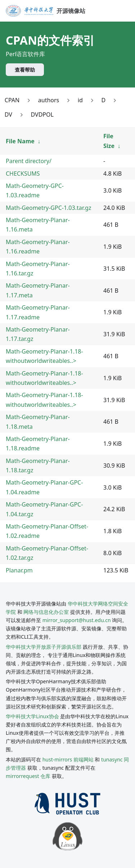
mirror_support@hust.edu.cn (77, 620)
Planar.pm (19, 570)
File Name (20, 141)
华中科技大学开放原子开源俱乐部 (44, 647)
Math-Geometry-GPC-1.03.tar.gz (48, 208)
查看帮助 (25, 70)
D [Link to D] (103, 100)
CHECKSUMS (23, 174)
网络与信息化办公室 (46, 612)
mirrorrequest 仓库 (28, 776)
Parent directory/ (29, 161)
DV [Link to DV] (8, 114)
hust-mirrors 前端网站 (68, 759)
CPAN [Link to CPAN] (12, 100)
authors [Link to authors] (49, 100)
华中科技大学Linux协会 (33, 716)
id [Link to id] (80, 100)
